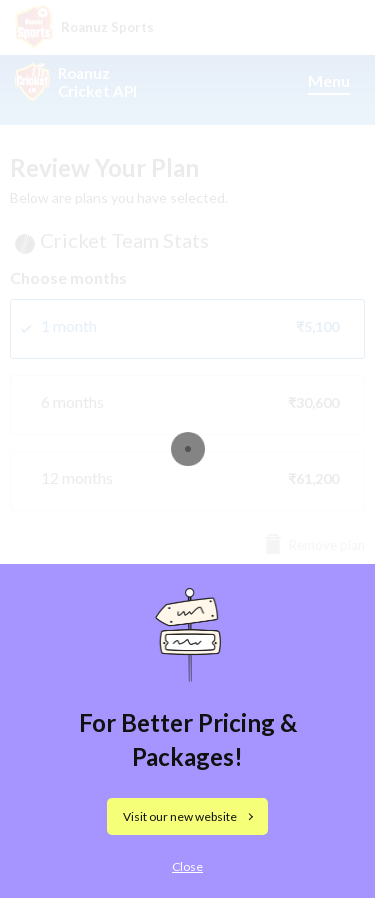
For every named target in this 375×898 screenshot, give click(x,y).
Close (187, 866)
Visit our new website (180, 816)
